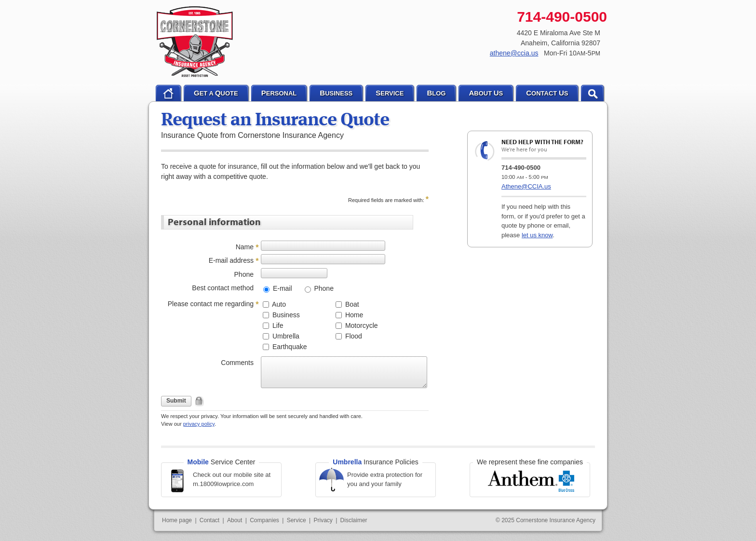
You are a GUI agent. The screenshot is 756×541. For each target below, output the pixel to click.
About (235, 520)
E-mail (282, 288)
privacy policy (199, 424)
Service (297, 520)
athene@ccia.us (514, 53)
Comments (237, 363)
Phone (244, 274)
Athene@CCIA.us (526, 186)
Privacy (323, 520)
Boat (351, 304)
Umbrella (285, 336)
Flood (353, 336)
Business (285, 315)
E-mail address (231, 260)
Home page (177, 520)
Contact (209, 520)
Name (245, 247)
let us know (537, 235)
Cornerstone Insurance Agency (195, 42)
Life (277, 325)
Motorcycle (361, 325)
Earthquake (289, 347)
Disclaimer (354, 520)
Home (353, 315)
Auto (278, 304)
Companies (264, 520)
